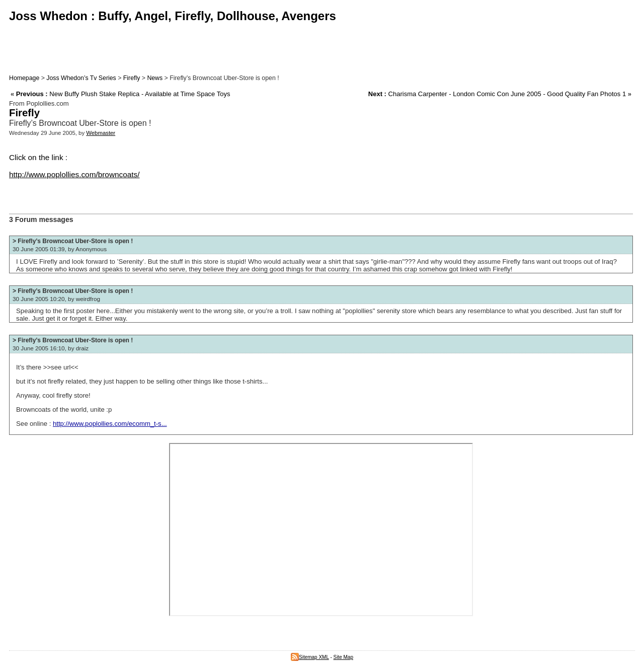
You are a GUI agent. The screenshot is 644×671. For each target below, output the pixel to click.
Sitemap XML (310, 657)
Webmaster (101, 133)
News (155, 78)
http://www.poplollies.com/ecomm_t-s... (110, 424)
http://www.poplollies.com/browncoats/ (74, 174)
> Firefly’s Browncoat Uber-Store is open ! (73, 241)
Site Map (343, 657)
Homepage (24, 78)
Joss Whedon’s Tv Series (81, 78)
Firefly (132, 78)
